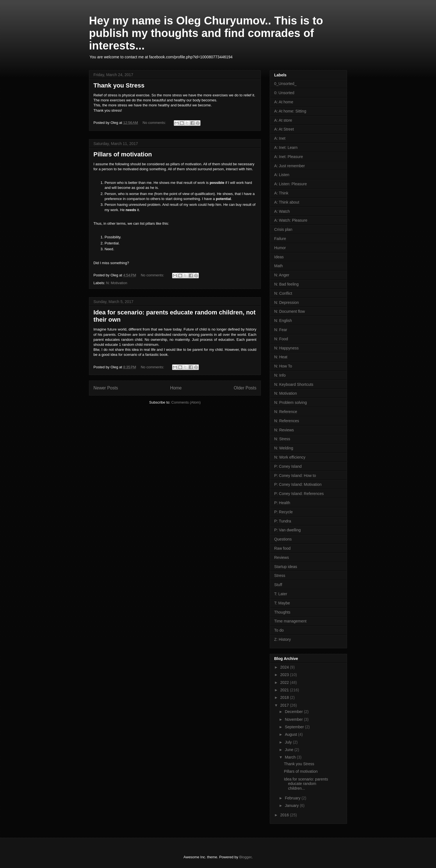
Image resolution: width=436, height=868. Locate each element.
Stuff (278, 585)
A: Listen (282, 175)
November (294, 719)
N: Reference (286, 412)
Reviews (282, 557)
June (289, 750)
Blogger (245, 857)
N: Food (281, 339)
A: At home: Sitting (290, 111)
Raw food (282, 548)
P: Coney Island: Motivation (298, 484)
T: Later (281, 594)
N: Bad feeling (286, 284)
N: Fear (281, 330)
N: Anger (282, 275)
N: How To (283, 366)
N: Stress (282, 439)
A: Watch (282, 211)
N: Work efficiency (290, 457)
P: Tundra (283, 521)
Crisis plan (283, 229)
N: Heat (281, 357)
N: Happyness (286, 348)
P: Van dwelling (287, 530)
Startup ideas (286, 567)
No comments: (155, 123)
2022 (285, 682)
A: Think (281, 193)
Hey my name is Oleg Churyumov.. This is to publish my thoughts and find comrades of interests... (206, 33)
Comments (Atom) (186, 402)
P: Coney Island (288, 466)
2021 (285, 690)
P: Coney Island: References (299, 494)
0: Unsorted (284, 93)
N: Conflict (283, 293)
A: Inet (280, 138)
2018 (285, 697)
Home (176, 388)
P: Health (282, 503)
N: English (283, 321)
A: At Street (284, 129)
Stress (280, 576)
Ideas (279, 257)
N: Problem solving (291, 402)
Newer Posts (106, 388)
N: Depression (287, 302)
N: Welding (284, 448)
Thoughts (282, 612)
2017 (285, 705)
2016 (285, 815)
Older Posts (245, 388)
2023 (285, 675)
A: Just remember (289, 166)
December (294, 712)
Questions (283, 539)
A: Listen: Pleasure (291, 184)
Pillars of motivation (123, 154)
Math (278, 266)
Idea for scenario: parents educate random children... (306, 784)
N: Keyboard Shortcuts (294, 384)
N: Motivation (117, 283)
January (292, 806)
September (295, 727)
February (293, 798)
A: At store (283, 120)
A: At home (284, 102)
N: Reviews (284, 430)
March (291, 757)
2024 (285, 667)
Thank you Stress (119, 85)
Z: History (283, 639)
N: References (287, 421)
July (289, 742)
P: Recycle (283, 512)
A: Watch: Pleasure (291, 220)
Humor (280, 248)
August (291, 734)
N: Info (280, 375)
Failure (280, 239)
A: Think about (287, 202)
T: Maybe (282, 603)
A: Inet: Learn (286, 147)
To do (279, 630)
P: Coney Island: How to (295, 476)
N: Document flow (289, 311)
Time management (290, 621)
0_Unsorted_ (285, 84)
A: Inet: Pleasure (289, 157)
